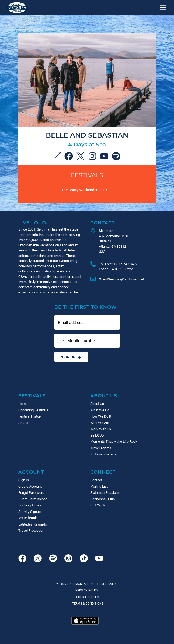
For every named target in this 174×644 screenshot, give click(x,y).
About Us (104, 396)
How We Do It (101, 416)
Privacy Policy (87, 590)
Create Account (30, 486)
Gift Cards (98, 505)
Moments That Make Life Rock (114, 441)
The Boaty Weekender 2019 (84, 190)
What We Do (100, 410)
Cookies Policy (87, 597)
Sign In (24, 480)
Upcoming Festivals (33, 410)
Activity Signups (30, 512)
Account (31, 472)
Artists (23, 423)
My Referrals (28, 518)
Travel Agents (101, 448)
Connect (103, 472)
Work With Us (101, 429)
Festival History (30, 416)
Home (23, 404)
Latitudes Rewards (33, 524)
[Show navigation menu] (163, 8)
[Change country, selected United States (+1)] (60, 341)
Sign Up (71, 357)
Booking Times (30, 505)
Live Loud (33, 223)
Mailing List (99, 486)
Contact (102, 223)
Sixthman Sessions (105, 492)
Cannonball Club (102, 499)
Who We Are (100, 423)
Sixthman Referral (104, 454)
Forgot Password (31, 492)
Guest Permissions (33, 499)
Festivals (87, 175)
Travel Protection (31, 530)
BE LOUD (97, 435)
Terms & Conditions (87, 603)
